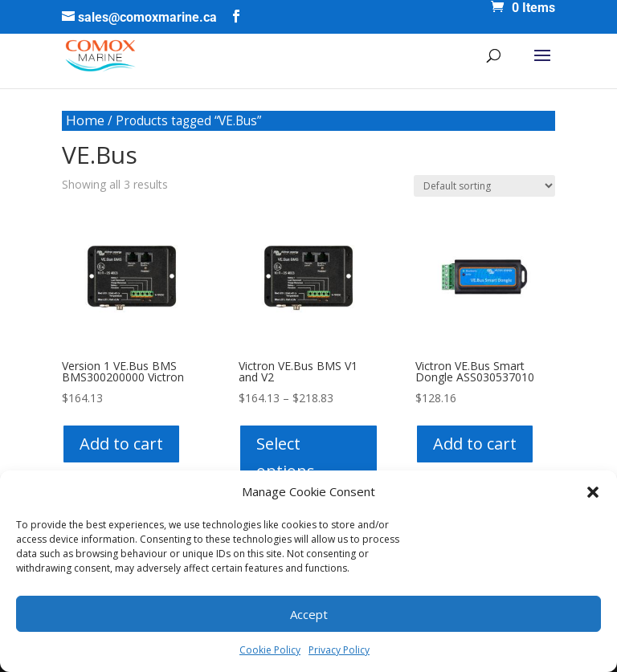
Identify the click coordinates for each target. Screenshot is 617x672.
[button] (593, 492)
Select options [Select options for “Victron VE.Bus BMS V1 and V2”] (286, 457)
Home (85, 120)
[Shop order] (484, 186)
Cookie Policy (270, 650)
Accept (309, 614)
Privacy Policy (339, 650)
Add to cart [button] (121, 444)
